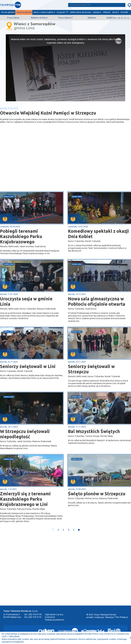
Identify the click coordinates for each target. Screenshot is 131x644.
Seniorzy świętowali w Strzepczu (91, 369)
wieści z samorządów (43, 12)
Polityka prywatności (55, 620)
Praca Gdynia (13, 18)
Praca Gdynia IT (66, 18)
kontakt (124, 12)
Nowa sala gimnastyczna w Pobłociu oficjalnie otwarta (97, 301)
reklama (107, 12)
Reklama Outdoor (39, 18)
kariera (116, 12)
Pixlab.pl (124, 617)
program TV (63, 12)
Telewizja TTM (112, 617)
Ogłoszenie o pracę (54, 614)
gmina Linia (9, 197)
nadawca (97, 12)
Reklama (92, 18)
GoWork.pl (50, 617)
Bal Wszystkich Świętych (94, 431)
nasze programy (24, 12)
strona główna (8, 12)
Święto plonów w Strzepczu (97, 494)
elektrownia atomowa (81, 12)
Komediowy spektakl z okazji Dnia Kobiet (98, 234)
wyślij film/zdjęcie (122, 17)
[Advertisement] (33, 165)
